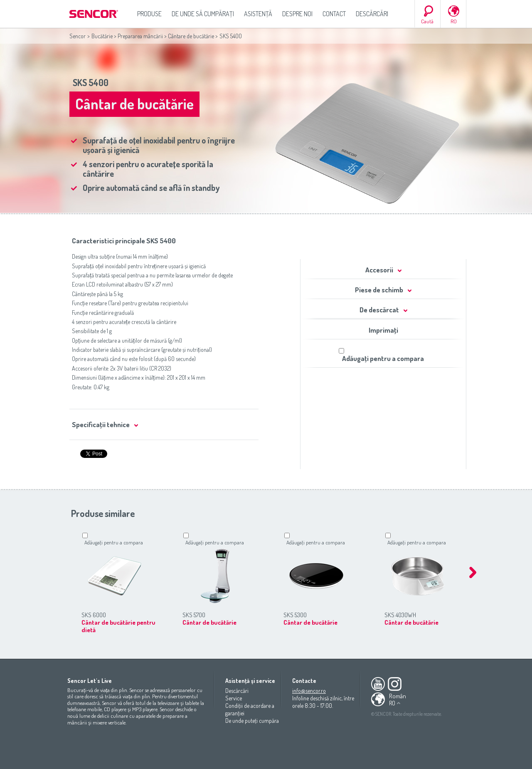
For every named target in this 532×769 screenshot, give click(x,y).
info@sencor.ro (309, 691)
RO (454, 21)
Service (234, 698)
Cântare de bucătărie (191, 36)
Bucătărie (102, 36)
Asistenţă (258, 14)
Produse (149, 14)
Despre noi (297, 14)
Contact (334, 14)
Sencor (78, 36)
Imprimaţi (383, 330)
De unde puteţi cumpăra (252, 721)
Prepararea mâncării (140, 36)
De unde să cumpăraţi (203, 14)
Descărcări (372, 14)
